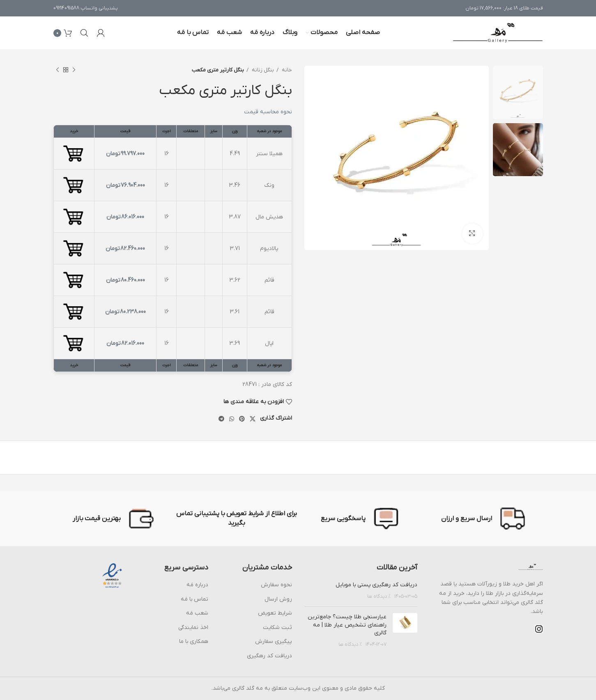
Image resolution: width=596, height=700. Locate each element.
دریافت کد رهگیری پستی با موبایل (376, 585)
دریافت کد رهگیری (269, 656)
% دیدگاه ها (379, 597)
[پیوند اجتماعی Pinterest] (242, 419)
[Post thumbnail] (405, 631)
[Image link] (531, 567)
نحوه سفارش (276, 585)
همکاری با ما (194, 641)
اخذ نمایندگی (193, 628)
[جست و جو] (84, 33)
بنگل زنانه (262, 70)
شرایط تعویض (275, 613)
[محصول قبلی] (74, 70)
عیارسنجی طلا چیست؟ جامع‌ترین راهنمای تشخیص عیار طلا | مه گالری (347, 625)
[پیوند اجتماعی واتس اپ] (232, 419)
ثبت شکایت (277, 628)
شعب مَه (197, 613)
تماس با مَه (194, 599)
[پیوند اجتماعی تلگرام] (221, 419)
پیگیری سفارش (274, 641)
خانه (286, 70)
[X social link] (253, 419)
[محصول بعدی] (58, 70)
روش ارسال (278, 599)
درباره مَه (197, 585)
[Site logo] (498, 33)
